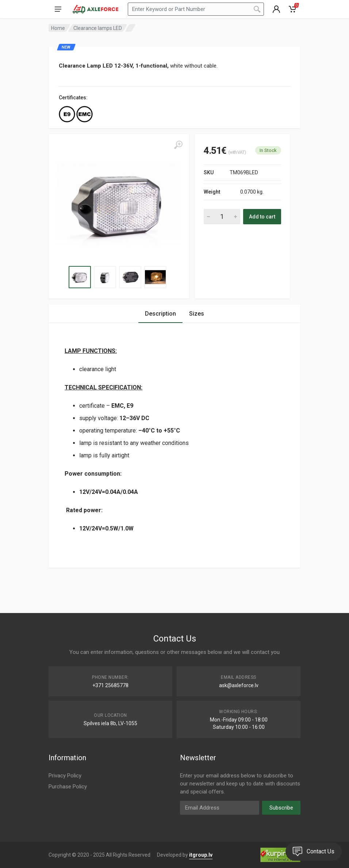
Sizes (197, 314)
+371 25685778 (110, 685)
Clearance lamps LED (98, 28)
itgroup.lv (201, 855)
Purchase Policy (68, 787)
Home (58, 28)
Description (160, 314)
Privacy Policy (65, 776)
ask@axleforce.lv (239, 685)
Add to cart (262, 217)
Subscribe (281, 808)
